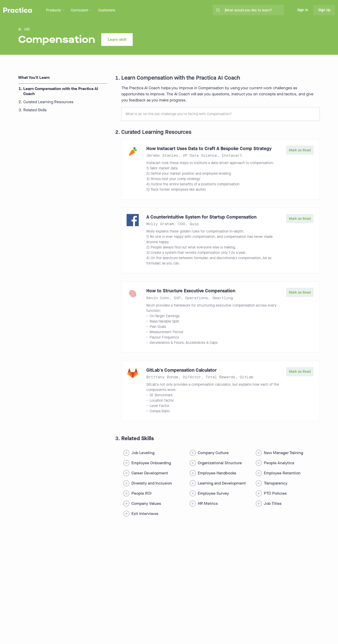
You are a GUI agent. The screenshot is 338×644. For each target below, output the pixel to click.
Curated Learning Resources (48, 102)
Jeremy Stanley (162, 156)
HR (24, 29)
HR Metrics (208, 503)
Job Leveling (143, 453)
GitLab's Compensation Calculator (182, 370)
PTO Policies (275, 493)
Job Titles (273, 503)
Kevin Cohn (158, 298)
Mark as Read (300, 150)
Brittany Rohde (162, 377)
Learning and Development (222, 483)
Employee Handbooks (217, 473)
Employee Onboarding (151, 463)
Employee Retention (282, 473)
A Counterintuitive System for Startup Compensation (201, 217)
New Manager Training (283, 453)
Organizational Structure (220, 463)
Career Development (150, 473)
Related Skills (35, 110)
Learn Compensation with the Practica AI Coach (61, 91)
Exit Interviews (145, 514)
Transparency (276, 483)
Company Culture (213, 453)
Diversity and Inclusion (152, 483)
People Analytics (279, 463)
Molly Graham (160, 224)
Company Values (146, 503)
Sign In (303, 10)
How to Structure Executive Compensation (191, 291)
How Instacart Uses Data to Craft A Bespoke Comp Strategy (209, 149)
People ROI (141, 493)
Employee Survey (213, 493)
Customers (107, 10)
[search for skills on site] (253, 10)
